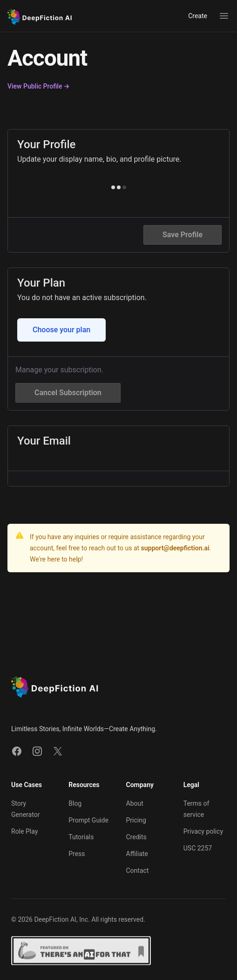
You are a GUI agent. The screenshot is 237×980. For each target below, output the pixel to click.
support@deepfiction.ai (175, 548)
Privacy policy (203, 831)
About (135, 803)
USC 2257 (198, 848)
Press (77, 854)
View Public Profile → (38, 86)
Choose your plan (61, 330)
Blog (75, 803)
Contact (138, 870)
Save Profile (183, 235)
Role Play (24, 831)
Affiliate (137, 854)
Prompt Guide (88, 820)
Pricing (136, 820)
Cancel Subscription (68, 393)
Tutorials (81, 837)
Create (198, 16)
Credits (136, 837)
